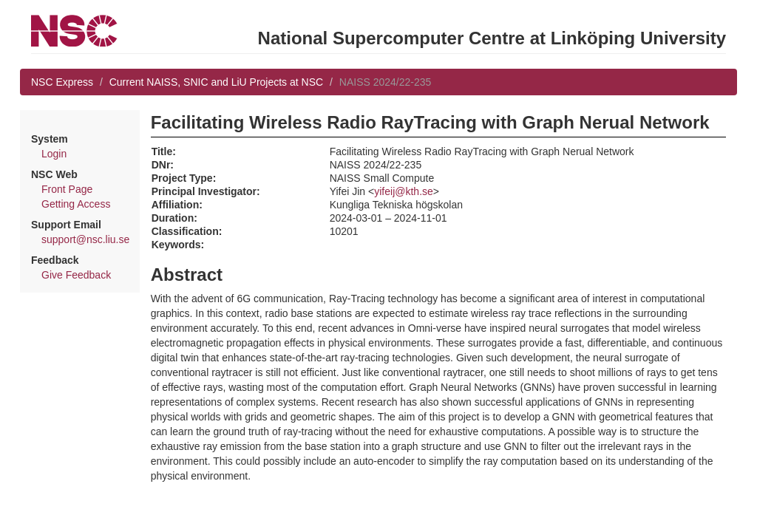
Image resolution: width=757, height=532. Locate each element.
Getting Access (76, 204)
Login (54, 154)
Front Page (67, 189)
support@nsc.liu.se (85, 239)
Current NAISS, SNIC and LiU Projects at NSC (216, 82)
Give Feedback (76, 275)
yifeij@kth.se (404, 191)
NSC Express (62, 82)
